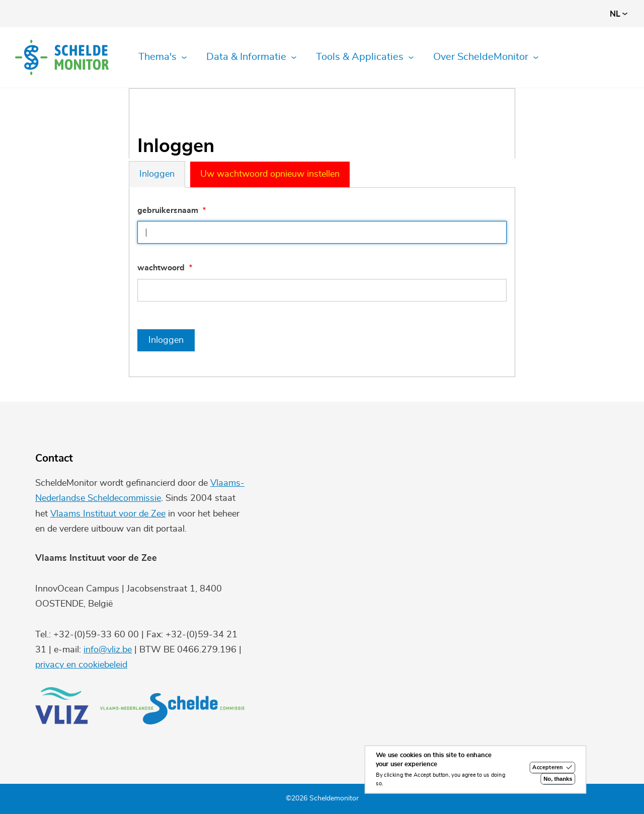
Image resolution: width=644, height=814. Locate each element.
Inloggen (157, 174)
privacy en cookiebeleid (81, 665)
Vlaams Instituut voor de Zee (108, 514)
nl (619, 14)
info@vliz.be (108, 650)
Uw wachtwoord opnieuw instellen (270, 174)
